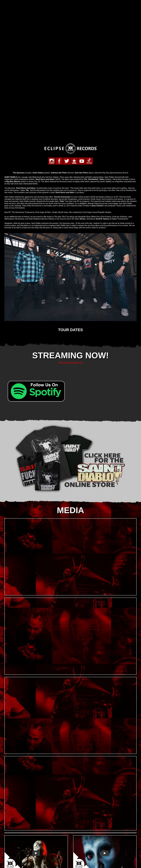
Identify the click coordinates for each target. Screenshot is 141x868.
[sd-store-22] (70, 363)
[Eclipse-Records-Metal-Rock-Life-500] (70, 82)
